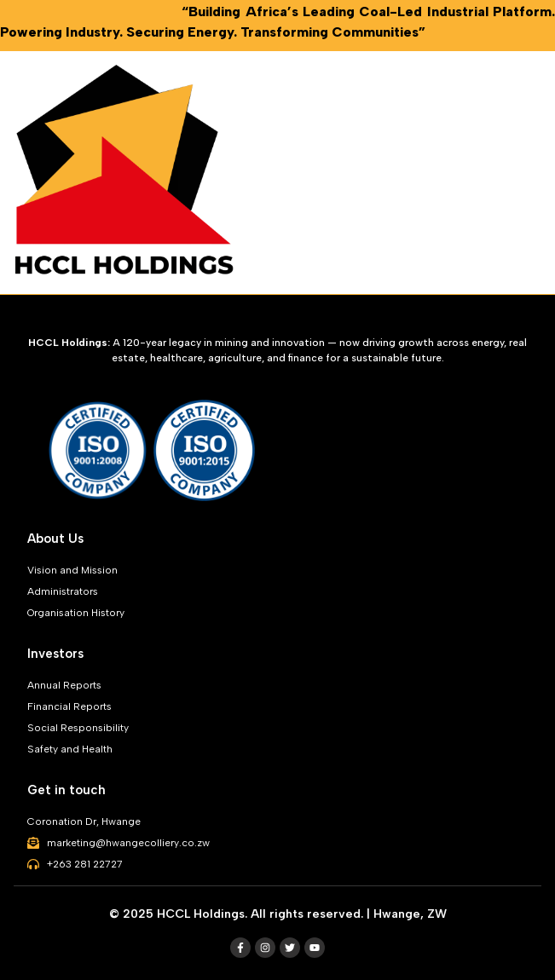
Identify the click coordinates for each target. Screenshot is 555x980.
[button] (541, 173)
